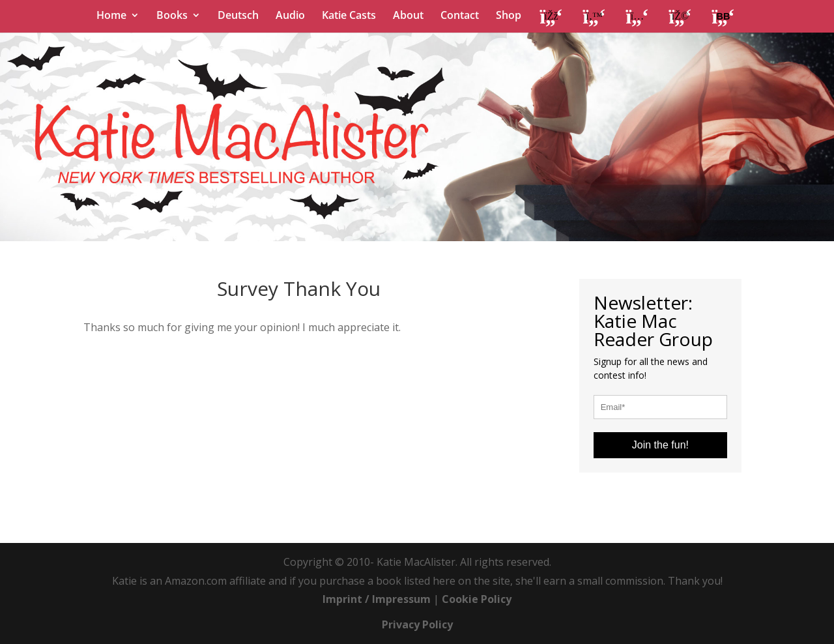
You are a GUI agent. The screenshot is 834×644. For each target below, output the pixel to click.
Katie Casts (349, 16)
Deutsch (238, 16)
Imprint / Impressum (377, 599)
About (408, 16)
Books (172, 16)
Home (111, 16)
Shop (509, 16)
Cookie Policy (477, 599)
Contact (460, 16)
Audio (290, 16)
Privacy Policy (417, 624)
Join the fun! (660, 445)
